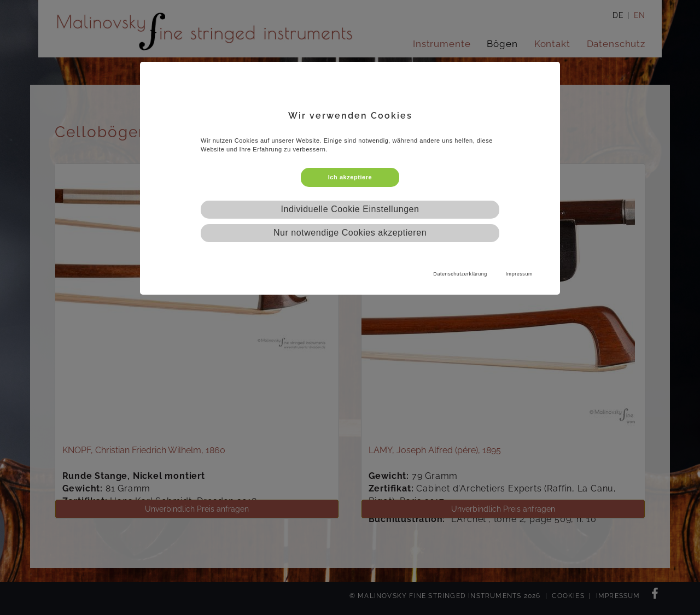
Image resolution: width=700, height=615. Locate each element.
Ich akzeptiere (350, 177)
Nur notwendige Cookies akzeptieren (350, 233)
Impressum (519, 274)
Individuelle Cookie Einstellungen (350, 209)
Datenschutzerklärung (460, 274)
